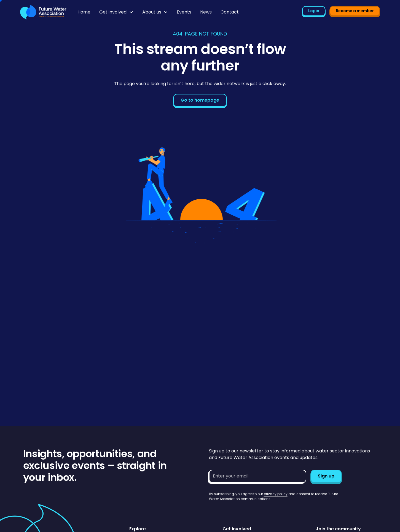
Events (184, 12)
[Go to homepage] (43, 12)
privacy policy (276, 494)
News (206, 12)
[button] (116, 12)
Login (314, 11)
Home (84, 12)
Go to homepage (200, 100)
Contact (230, 12)
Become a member (355, 11)
